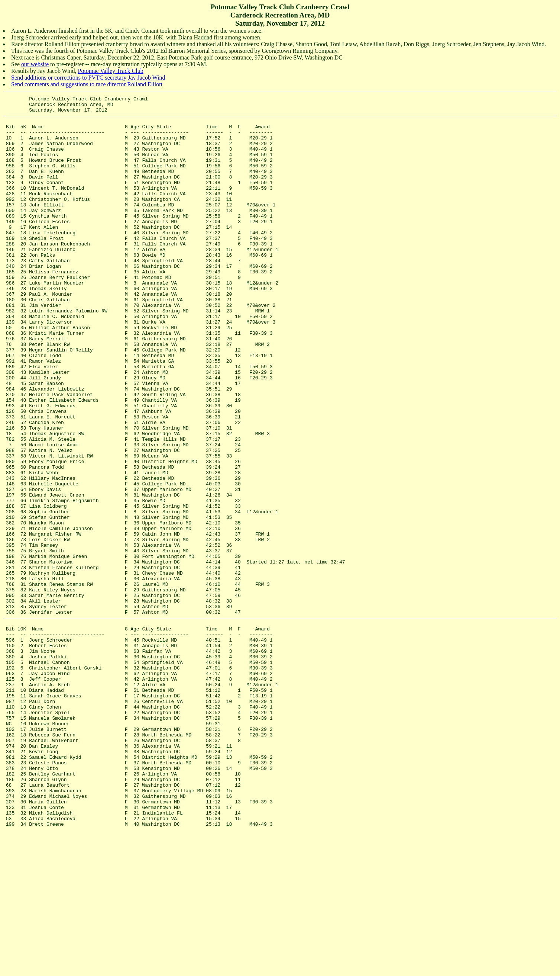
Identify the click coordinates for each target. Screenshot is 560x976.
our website (35, 64)
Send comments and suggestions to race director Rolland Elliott (87, 84)
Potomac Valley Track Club (111, 71)
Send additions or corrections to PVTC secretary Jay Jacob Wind (88, 78)
